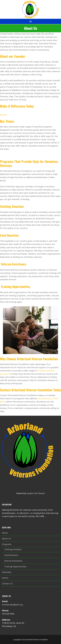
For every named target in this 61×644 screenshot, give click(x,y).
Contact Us (7, 584)
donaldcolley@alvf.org (12, 605)
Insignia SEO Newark (36, 493)
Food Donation (11, 555)
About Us (6, 539)
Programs (7, 544)
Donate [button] (3, 115)
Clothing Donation (13, 549)
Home (5, 533)
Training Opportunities (15, 567)
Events (5, 578)
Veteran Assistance (13, 561)
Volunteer (7, 572)
